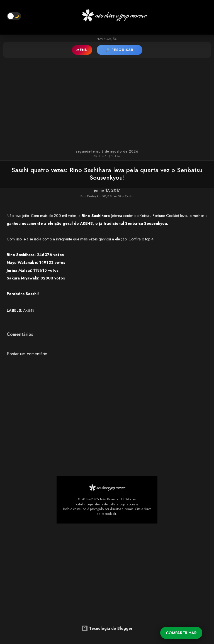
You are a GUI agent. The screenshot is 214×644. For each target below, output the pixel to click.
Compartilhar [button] (181, 633)
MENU (82, 50)
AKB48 (29, 310)
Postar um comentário (27, 354)
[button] (14, 16)
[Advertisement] (107, 102)
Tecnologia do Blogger (107, 628)
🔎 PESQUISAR (120, 50)
